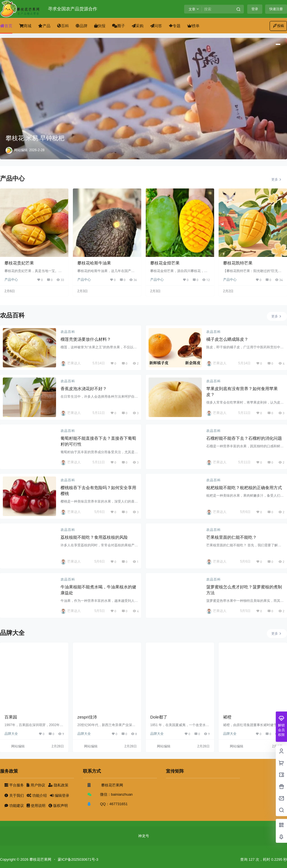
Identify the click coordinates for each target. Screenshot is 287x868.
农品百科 (68, 332)
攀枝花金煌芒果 (165, 263)
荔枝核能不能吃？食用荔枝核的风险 (94, 537)
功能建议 (15, 806)
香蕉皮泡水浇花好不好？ (84, 389)
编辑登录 (60, 796)
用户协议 (36, 785)
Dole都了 (159, 717)
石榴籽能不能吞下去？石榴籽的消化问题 (244, 438)
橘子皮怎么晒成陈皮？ (227, 339)
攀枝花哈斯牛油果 (94, 263)
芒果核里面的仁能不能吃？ (232, 537)
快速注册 (276, 9)
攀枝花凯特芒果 (238, 263)
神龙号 (144, 836)
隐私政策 (58, 785)
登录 (255, 9)
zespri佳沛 (87, 717)
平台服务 (15, 785)
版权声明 (58, 806)
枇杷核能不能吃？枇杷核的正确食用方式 (244, 488)
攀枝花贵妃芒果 (19, 263)
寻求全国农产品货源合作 (73, 9)
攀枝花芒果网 (40, 859)
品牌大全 (11, 734)
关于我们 (15, 796)
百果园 (11, 717)
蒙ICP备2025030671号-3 (78, 859)
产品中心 (11, 280)
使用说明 (36, 806)
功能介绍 (37, 796)
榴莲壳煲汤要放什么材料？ (86, 339)
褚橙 (227, 717)
